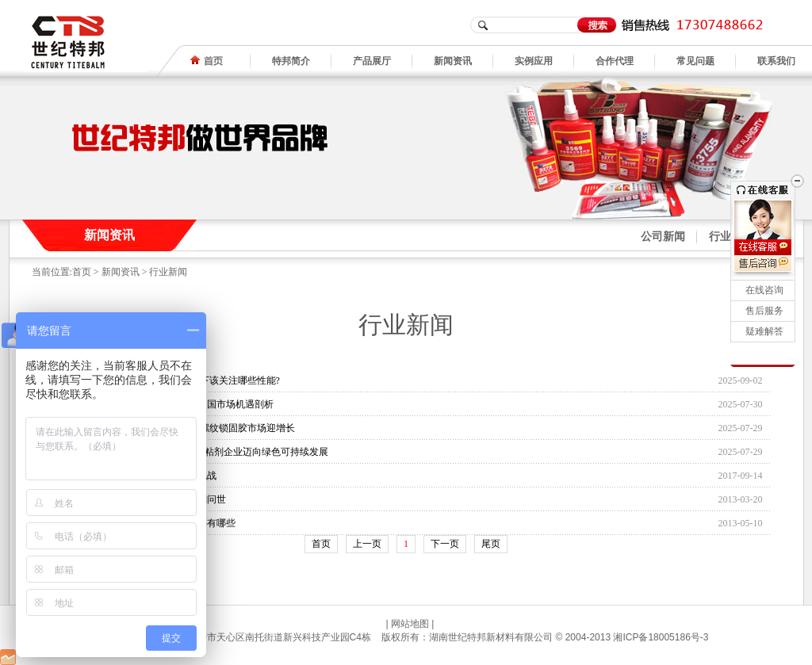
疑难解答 (764, 331)
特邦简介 (291, 61)
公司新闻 (663, 237)
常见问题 (695, 61)
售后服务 (764, 311)
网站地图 (410, 624)
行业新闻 (168, 272)
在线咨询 (764, 290)
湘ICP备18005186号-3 (661, 637)
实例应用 (534, 61)
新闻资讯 (453, 61)
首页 (82, 272)
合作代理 (615, 61)
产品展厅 (372, 61)
